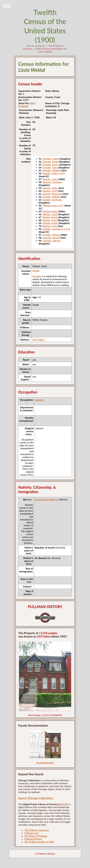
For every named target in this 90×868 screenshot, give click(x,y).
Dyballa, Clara (50, 167)
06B (32, 103)
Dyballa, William (52, 170)
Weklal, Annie (50, 217)
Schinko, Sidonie (52, 241)
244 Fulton (39, 339)
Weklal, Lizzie (50, 214)
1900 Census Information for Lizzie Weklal (51, 50)
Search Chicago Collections (36, 798)
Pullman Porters (33, 839)
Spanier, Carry (50, 179)
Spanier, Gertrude (52, 200)
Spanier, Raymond (52, 194)
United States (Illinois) (47, 499)
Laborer (39, 400)
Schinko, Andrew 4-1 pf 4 (56, 229)
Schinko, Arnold (51, 238)
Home (41, 46)
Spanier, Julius (50, 188)
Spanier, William (51, 197)
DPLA (63, 804)
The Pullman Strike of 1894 (39, 842)
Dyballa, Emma (51, 164)
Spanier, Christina (52, 182)
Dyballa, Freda (50, 162)
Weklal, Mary (50, 220)
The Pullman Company (37, 830)
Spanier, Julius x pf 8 (54, 173)
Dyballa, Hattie (51, 159)
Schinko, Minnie (51, 235)
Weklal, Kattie (50, 211)
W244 (36, 271)
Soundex (37, 276)
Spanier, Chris (50, 191)
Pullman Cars (32, 833)
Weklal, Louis (50, 226)
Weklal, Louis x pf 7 (53, 205)
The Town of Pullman (36, 836)
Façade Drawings (45, 763)
